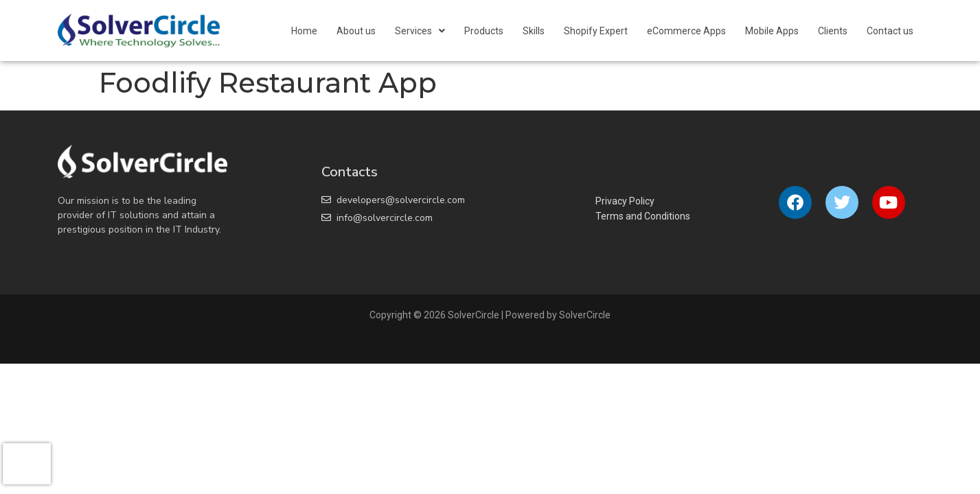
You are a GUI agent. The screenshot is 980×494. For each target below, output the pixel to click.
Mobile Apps (772, 31)
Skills (534, 31)
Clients (833, 31)
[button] (420, 31)
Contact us (890, 31)
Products (484, 31)
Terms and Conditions (643, 216)
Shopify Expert (596, 31)
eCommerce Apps (686, 31)
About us (356, 31)
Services (420, 31)
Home (304, 31)
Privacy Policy (625, 201)
